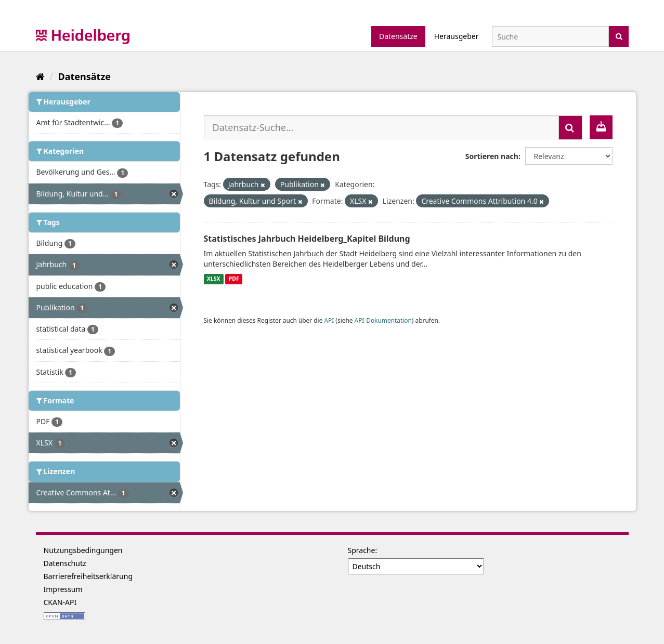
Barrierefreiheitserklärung (88, 576)
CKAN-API (60, 602)
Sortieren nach (492, 156)
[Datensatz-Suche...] (381, 127)
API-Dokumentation (383, 320)
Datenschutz (65, 563)
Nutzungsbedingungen (83, 550)
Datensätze (398, 36)
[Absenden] (619, 36)
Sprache (362, 550)
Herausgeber (457, 36)
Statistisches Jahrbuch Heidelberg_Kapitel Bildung (307, 239)
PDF (234, 279)
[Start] (40, 76)
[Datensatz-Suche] (550, 36)
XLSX (214, 279)
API (329, 320)
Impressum (63, 589)
